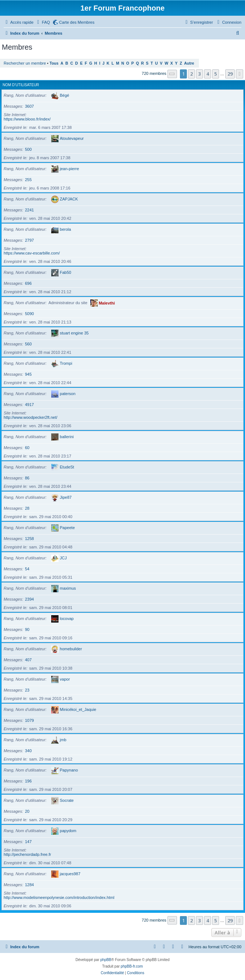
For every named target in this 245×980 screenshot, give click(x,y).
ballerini (67, 437)
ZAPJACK (69, 199)
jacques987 (70, 874)
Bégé (65, 95)
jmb (63, 740)
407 (28, 660)
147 (28, 842)
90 (27, 629)
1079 (29, 720)
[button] (172, 74)
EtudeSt (67, 467)
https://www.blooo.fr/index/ (27, 119)
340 (28, 751)
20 (27, 811)
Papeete (67, 528)
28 (27, 508)
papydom (68, 831)
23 (27, 690)
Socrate (67, 800)
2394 (29, 599)
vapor (65, 679)
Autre (189, 63)
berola (66, 229)
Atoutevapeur (72, 138)
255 (28, 180)
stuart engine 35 (74, 333)
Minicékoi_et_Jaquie (78, 709)
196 (28, 781)
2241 (29, 210)
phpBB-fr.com (132, 966)
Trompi (66, 363)
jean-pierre (70, 169)
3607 (29, 106)
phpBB (106, 960)
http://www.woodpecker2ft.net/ (31, 417)
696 (28, 283)
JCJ (63, 558)
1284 (29, 885)
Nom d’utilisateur (21, 85)
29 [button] (230, 74)
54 (27, 569)
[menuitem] (43, 22)
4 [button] (208, 74)
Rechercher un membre (25, 63)
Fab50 (66, 272)
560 (28, 344)
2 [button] (191, 74)
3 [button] (199, 74)
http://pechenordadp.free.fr (27, 854)
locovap (67, 619)
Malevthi (107, 303)
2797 (29, 240)
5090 (29, 314)
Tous (54, 63)
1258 (29, 539)
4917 (29, 405)
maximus (68, 588)
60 (27, 448)
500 (28, 149)
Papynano (69, 770)
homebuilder (71, 649)
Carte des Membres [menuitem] (77, 22)
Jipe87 (66, 497)
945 (28, 374)
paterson (68, 394)
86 (27, 478)
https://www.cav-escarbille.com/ (32, 253)
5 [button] (216, 74)
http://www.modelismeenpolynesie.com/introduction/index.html (59, 897)
